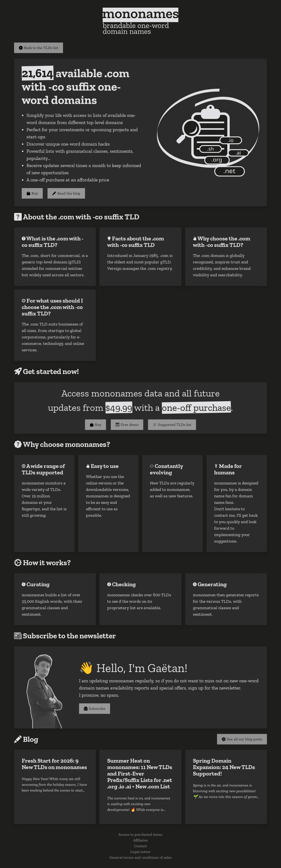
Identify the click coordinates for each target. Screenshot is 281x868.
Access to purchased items (140, 834)
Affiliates (140, 840)
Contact (140, 846)
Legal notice (140, 852)
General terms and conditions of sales (140, 857)
